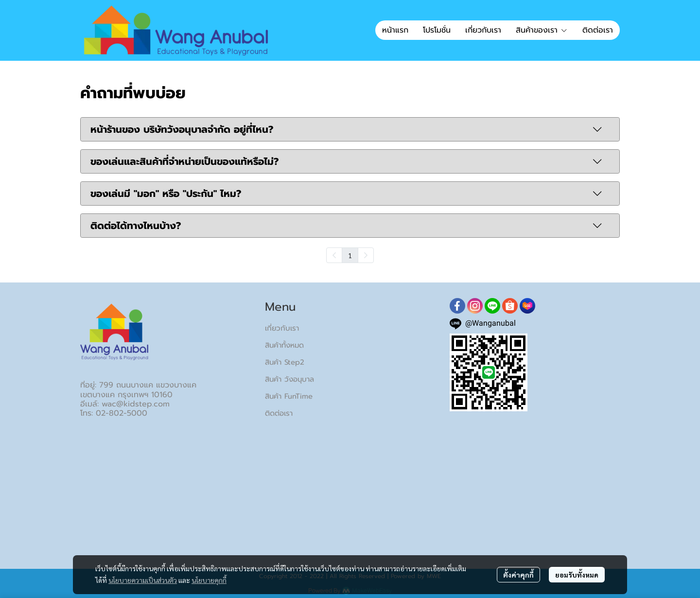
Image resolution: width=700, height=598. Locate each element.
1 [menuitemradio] (350, 255)
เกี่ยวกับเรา (282, 328)
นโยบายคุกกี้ (209, 580)
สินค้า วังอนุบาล (289, 379)
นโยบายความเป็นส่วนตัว (143, 580)
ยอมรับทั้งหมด (577, 575)
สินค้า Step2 (285, 362)
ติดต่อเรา (279, 413)
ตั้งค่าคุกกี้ (518, 575)
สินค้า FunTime (289, 396)
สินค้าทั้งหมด (284, 345)
